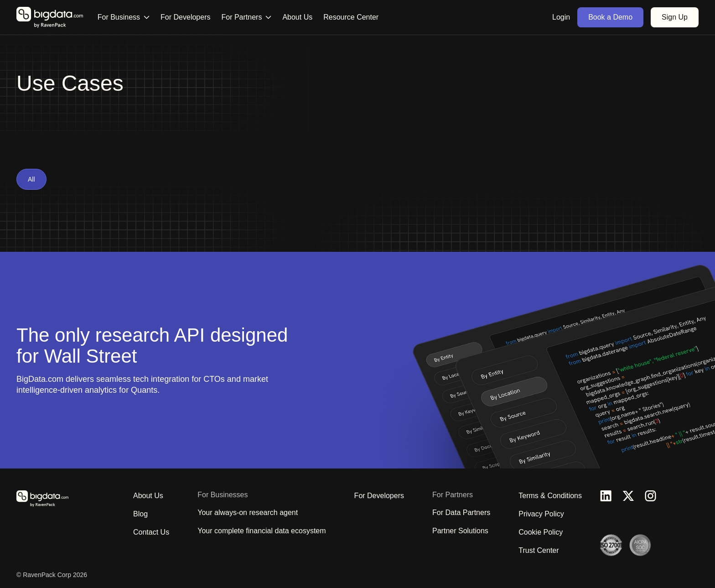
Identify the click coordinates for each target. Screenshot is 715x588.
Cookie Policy (541, 532)
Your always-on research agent (248, 513)
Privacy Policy (541, 514)
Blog (140, 514)
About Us (297, 17)
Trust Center (539, 550)
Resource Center (351, 17)
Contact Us (151, 532)
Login (561, 17)
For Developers (185, 17)
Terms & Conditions (550, 496)
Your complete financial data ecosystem (262, 531)
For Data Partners (461, 513)
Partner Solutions (460, 531)
